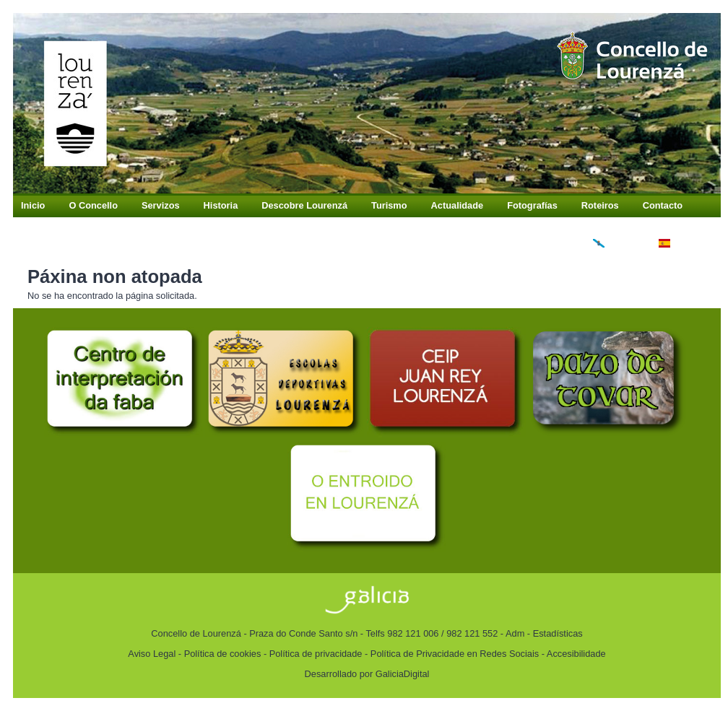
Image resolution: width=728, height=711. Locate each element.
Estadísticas (558, 633)
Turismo (389, 205)
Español (682, 244)
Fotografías (532, 205)
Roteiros (600, 205)
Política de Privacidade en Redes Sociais (455, 654)
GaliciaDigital (403, 674)
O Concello (93, 205)
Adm (515, 633)
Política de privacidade (316, 654)
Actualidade (458, 205)
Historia (221, 205)
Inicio (33, 205)
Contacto (663, 205)
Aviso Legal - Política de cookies (194, 654)
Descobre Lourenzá (304, 205)
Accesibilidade (576, 654)
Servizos (161, 205)
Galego (614, 244)
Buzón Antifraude (59, 225)
